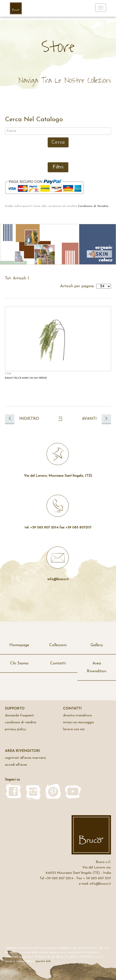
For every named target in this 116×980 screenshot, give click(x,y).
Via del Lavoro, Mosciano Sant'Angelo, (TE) (58, 476)
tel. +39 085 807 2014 (41, 528)
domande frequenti (19, 716)
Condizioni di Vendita (93, 206)
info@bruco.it (58, 579)
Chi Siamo (19, 663)
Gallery (97, 645)
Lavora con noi (74, 729)
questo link (43, 961)
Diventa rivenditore (77, 716)
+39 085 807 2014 (59, 878)
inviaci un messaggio (79, 722)
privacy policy (15, 729)
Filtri (58, 167)
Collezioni (58, 645)
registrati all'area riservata (25, 758)
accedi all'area (16, 765)
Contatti (58, 663)
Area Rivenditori (97, 667)
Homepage (19, 645)
